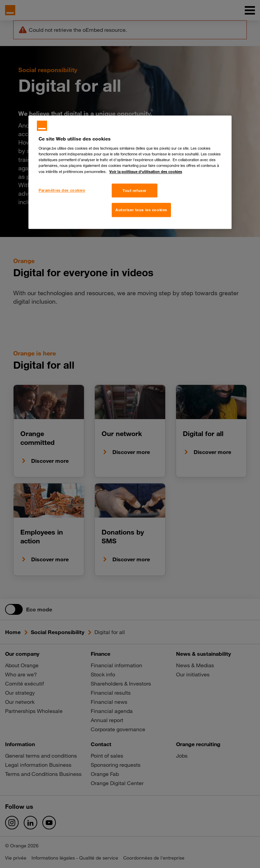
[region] (130, 172)
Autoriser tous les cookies (141, 210)
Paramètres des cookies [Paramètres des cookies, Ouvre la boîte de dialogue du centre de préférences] (62, 190)
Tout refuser (135, 190)
